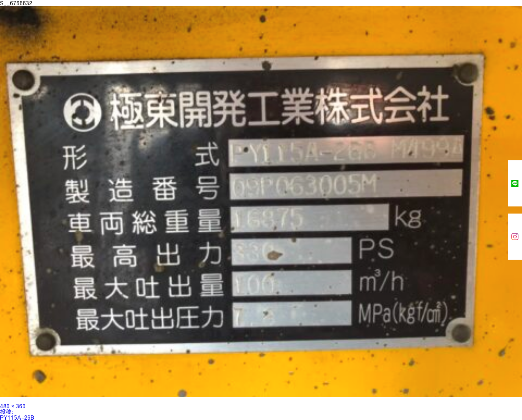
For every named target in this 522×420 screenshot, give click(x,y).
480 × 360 (13, 406)
